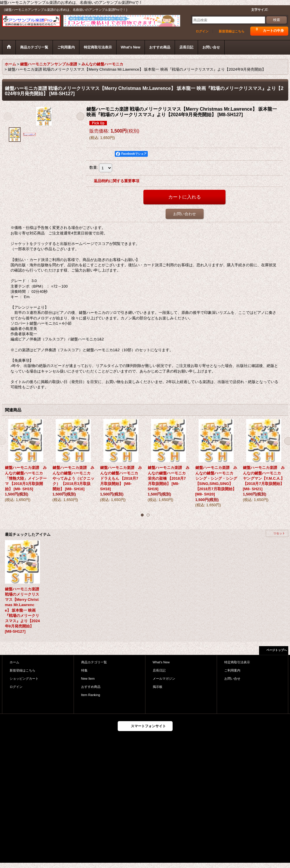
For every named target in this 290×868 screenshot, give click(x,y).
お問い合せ (232, 679)
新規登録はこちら (232, 31)
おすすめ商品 (91, 687)
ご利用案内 (232, 670)
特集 (84, 670)
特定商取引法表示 (237, 662)
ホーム (14, 662)
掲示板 (158, 687)
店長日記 (159, 670)
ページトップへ (277, 650)
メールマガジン (164, 679)
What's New (161, 662)
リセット (279, 533)
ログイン (202, 31)
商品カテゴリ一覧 (94, 662)
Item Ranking (91, 695)
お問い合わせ (185, 214)
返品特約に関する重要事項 (117, 181)
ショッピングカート (24, 679)
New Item (88, 679)
